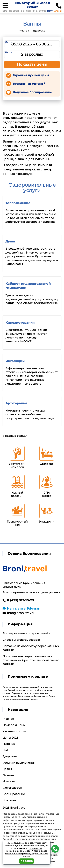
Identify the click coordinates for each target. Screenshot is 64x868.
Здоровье (39, 31)
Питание (9, 744)
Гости (9, 52)
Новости (9, 781)
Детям (7, 769)
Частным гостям (15, 731)
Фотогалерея (12, 788)
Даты (8, 42)
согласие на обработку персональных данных (27, 855)
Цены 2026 (10, 738)
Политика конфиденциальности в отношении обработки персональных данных (30, 660)
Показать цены (32, 64)
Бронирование (14, 794)
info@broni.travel (18, 613)
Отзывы (8, 775)
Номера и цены (14, 725)
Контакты (10, 800)
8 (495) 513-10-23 (18, 600)
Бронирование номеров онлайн (27, 633)
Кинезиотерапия (20, 323)
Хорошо (27, 861)
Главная (24, 31)
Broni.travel (18, 808)
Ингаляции (15, 361)
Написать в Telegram (22, 609)
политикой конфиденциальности (24, 850)
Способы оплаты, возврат (21, 640)
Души (10, 241)
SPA (5, 750)
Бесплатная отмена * (29, 84)
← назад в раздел (15, 436)
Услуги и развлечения (19, 763)
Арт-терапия (16, 403)
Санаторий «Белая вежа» (32, 5)
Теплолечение (18, 203)
